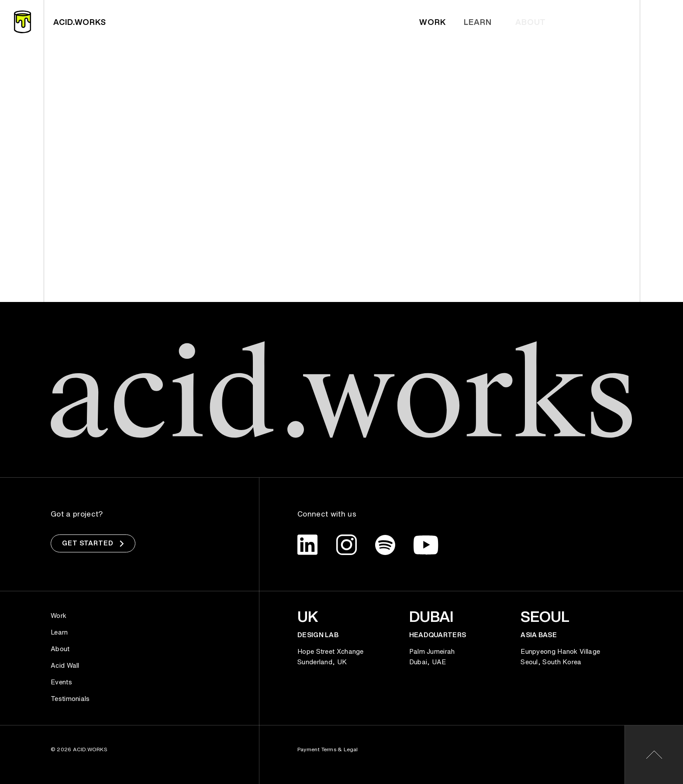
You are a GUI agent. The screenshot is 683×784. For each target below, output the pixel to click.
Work (434, 22)
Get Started (93, 543)
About (60, 649)
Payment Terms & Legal (328, 749)
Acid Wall (65, 665)
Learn (483, 22)
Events (61, 682)
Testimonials (70, 698)
